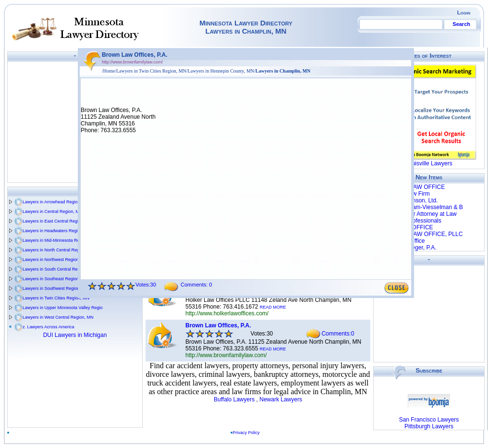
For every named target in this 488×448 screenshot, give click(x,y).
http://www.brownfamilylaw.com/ (226, 355)
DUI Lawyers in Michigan (75, 335)
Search (461, 24)
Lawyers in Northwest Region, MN (55, 260)
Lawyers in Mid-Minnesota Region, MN (60, 240)
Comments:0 (338, 334)
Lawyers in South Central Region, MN (59, 269)
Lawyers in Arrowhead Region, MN (56, 202)
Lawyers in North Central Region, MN (58, 250)
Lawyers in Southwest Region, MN (56, 288)
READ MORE (273, 307)
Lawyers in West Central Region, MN (58, 317)
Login (464, 12)
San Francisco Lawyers (429, 420)
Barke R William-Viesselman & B (421, 207)
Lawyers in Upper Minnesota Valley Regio (62, 308)
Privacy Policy (248, 433)
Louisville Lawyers (429, 163)
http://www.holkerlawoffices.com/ (227, 313)
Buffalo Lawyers (234, 399)
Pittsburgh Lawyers (429, 426)
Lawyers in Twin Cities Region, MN (56, 298)
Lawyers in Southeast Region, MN (55, 279)
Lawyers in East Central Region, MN (57, 221)
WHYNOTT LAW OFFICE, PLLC (421, 234)
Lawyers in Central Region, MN (53, 212)
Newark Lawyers (281, 399)
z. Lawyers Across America (49, 327)
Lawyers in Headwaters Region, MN (57, 231)
